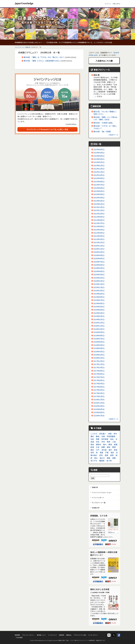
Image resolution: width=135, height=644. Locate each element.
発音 (116, 450)
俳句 (115, 434)
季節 (109, 442)
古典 (103, 436)
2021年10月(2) (99, 214)
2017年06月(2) (99, 380)
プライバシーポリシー (28, 635)
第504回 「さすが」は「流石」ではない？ (105, 127)
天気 (98, 442)
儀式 (92, 436)
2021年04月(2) (99, 233)
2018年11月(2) (99, 326)
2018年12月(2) (99, 323)
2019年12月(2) (99, 284)
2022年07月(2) (99, 185)
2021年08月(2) (99, 220)
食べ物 (109, 461)
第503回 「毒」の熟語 (102, 131)
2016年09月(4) (99, 409)
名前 (92, 439)
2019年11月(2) (99, 287)
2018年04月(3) (99, 348)
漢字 (110, 450)
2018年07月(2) (99, 339)
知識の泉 (28, 47)
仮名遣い (103, 434)
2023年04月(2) (99, 156)
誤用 (112, 455)
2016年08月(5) (99, 412)
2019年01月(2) (99, 319)
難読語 (102, 461)
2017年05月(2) (99, 383)
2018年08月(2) (99, 335)
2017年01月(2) (99, 396)
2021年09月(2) (99, 217)
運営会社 (69, 635)
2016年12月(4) (99, 400)
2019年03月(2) (99, 313)
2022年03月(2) (99, 198)
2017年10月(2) (99, 367)
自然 (92, 452)
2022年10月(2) (99, 175)
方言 (98, 447)
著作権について (41, 635)
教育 (110, 444)
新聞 (116, 444)
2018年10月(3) (99, 329)
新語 (92, 447)
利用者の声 (96, 508)
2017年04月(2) (99, 387)
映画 (103, 447)
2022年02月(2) (99, 201)
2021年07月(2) (99, 223)
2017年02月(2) (99, 393)
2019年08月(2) (99, 297)
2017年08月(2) (99, 374)
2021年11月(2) (99, 210)
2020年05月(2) (99, 268)
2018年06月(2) (99, 342)
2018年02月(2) (99, 355)
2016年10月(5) (99, 406)
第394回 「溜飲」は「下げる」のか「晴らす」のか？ (44, 57)
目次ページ (114, 135)
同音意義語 (111, 436)
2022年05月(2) (99, 191)
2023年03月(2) (99, 159)
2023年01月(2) (99, 165)
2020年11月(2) (99, 249)
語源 (106, 455)
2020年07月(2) (99, 262)
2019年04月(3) (99, 310)
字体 (103, 442)
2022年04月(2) (99, 194)
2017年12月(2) (99, 361)
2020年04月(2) (99, 271)
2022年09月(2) (99, 178)
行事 (107, 452)
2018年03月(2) (99, 351)
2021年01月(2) (99, 242)
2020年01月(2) (99, 281)
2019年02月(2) (99, 316)
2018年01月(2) (99, 358)
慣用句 (99, 444)
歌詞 (114, 447)
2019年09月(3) (99, 294)
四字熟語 (105, 439)
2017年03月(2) (99, 390)
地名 (112, 439)
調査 (109, 458)
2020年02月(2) (99, 278)
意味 (92, 444)
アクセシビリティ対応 (80, 635)
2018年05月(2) (99, 345)
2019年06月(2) (99, 303)
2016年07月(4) (99, 416)
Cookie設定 (19, 637)
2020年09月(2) (99, 255)
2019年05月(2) (99, 307)
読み (96, 458)
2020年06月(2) (99, 265)
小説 (114, 442)
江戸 (98, 450)
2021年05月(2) (99, 230)
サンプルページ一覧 (99, 503)
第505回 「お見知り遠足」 (104, 123)
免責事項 (61, 635)
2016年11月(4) (99, 403)
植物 (109, 447)
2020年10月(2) (99, 252)
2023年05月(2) (99, 153)
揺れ (105, 444)
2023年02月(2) (99, 162)
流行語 (104, 450)
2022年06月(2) (99, 188)
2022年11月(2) (99, 172)
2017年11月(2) (99, 364)
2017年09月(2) (99, 371)
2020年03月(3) (99, 274)
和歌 (98, 439)
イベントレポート (98, 497)
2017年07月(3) (99, 377)
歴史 (92, 450)
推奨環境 (17, 635)
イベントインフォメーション (102, 492)
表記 (112, 452)
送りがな (94, 461)
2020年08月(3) (99, 258)
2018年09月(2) (99, 332)
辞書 (114, 458)
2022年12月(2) (99, 169)
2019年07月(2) (99, 300)
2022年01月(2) (99, 204)
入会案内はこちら (104, 61)
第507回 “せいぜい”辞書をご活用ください (105, 113)
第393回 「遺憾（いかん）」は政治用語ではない (42, 61)
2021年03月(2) (99, 236)
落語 (101, 452)
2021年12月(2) (99, 207)
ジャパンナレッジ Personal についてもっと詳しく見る (48, 129)
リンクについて (52, 635)
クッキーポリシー (93, 635)
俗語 (110, 434)
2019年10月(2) (99, 291)
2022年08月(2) (99, 181)
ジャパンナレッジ (20, 47)
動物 (98, 436)
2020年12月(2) (99, 246)
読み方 (102, 458)
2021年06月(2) (99, 226)
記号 (101, 455)
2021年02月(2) (99, 239)
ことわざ (94, 434)
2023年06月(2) (99, 149)
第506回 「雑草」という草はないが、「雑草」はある (105, 118)
